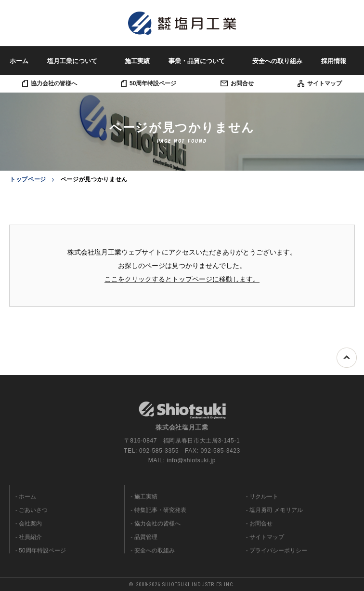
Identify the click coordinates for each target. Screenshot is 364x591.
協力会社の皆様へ (50, 83)
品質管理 (146, 537)
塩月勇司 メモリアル (276, 510)
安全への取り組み (277, 61)
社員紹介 (30, 537)
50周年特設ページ (149, 83)
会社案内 (30, 524)
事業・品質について (197, 61)
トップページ (28, 179)
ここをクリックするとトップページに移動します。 (182, 279)
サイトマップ (320, 83)
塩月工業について (72, 61)
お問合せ (237, 83)
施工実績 (137, 61)
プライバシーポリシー (278, 551)
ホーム (19, 61)
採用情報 (334, 61)
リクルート (264, 497)
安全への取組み (155, 551)
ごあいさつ (33, 510)
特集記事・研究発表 (160, 510)
